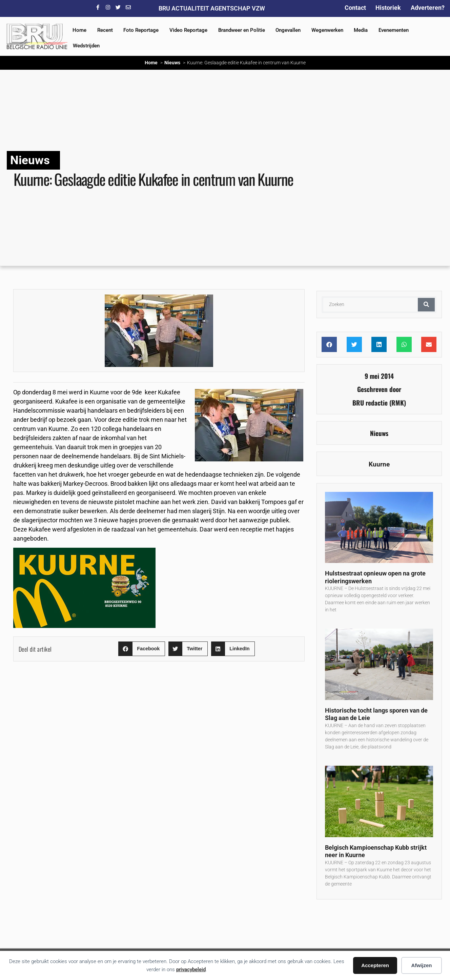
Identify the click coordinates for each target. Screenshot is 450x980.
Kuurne (379, 464)
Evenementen (394, 30)
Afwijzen (422, 965)
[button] (141, 649)
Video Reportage (188, 30)
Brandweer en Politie (242, 30)
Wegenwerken (327, 30)
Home (79, 30)
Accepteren (375, 965)
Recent (105, 30)
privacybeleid (191, 970)
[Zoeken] (426, 305)
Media (361, 30)
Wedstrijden (86, 46)
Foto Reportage (141, 30)
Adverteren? (428, 8)
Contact (355, 8)
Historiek (388, 8)
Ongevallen (288, 30)
